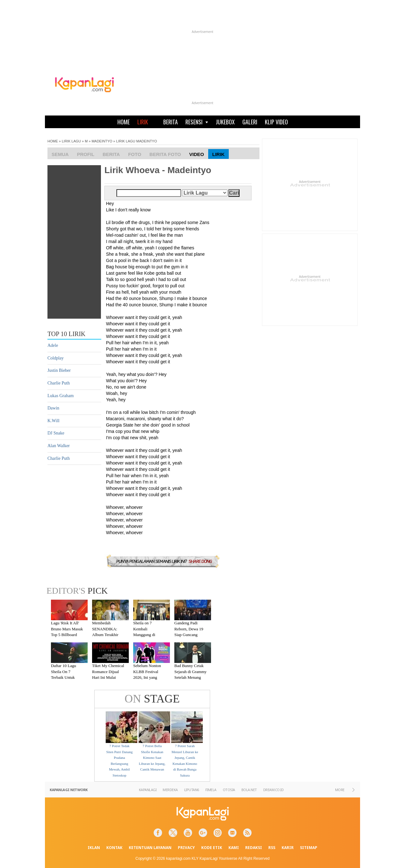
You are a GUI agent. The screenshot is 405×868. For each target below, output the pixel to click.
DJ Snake (56, 433)
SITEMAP (309, 848)
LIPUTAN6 (192, 790)
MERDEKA (170, 790)
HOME (124, 122)
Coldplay (56, 358)
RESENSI (197, 122)
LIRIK (143, 122)
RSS (272, 848)
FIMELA (211, 790)
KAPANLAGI (148, 790)
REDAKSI (254, 848)
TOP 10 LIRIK (66, 334)
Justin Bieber (59, 370)
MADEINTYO (102, 141)
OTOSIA (229, 790)
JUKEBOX (225, 122)
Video (197, 154)
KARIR (288, 848)
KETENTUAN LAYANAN (150, 848)
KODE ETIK (212, 848)
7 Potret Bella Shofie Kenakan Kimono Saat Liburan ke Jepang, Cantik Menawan (152, 758)
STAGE (152, 699)
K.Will (53, 421)
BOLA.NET (249, 790)
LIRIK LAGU (71, 141)
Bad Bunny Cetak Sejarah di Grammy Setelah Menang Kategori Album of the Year (190, 677)
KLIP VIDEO (276, 122)
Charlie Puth (59, 383)
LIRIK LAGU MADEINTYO (137, 141)
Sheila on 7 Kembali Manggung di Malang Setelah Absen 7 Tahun (146, 635)
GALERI (250, 122)
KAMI (234, 848)
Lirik (218, 154)
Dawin (53, 408)
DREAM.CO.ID (274, 790)
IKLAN (94, 848)
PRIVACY (186, 848)
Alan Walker (59, 446)
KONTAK (114, 848)
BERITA (171, 122)
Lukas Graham (61, 396)
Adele (53, 345)
